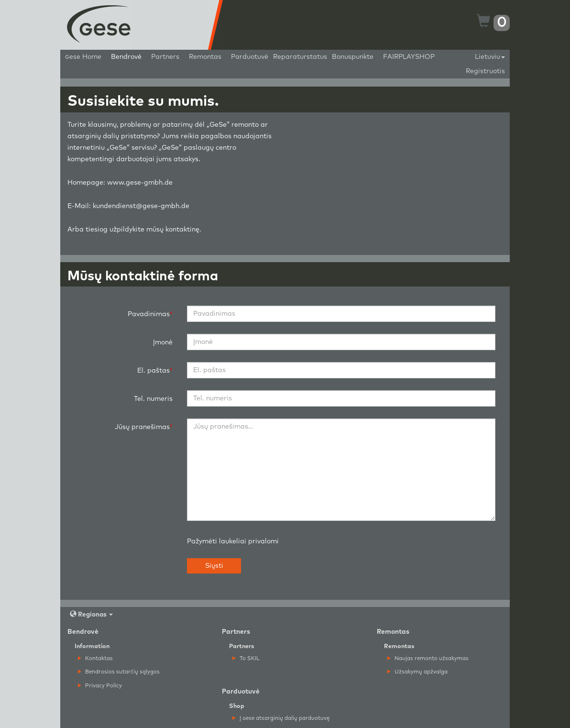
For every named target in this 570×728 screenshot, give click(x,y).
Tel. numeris (153, 399)
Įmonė (163, 342)
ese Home (83, 57)
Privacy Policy (100, 686)
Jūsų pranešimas (142, 427)
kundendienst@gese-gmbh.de (141, 206)
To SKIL (246, 658)
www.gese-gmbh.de (140, 183)
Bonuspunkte (353, 57)
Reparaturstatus (300, 57)
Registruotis (485, 71)
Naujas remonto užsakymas (428, 658)
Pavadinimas (149, 314)
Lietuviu (490, 57)
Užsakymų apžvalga (417, 672)
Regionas (91, 614)
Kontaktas (95, 658)
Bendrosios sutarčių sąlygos (119, 672)
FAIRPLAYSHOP (409, 57)
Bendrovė (126, 57)
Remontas (205, 57)
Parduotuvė (250, 57)
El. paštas (153, 371)
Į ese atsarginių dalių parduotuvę (281, 718)
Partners (165, 57)
